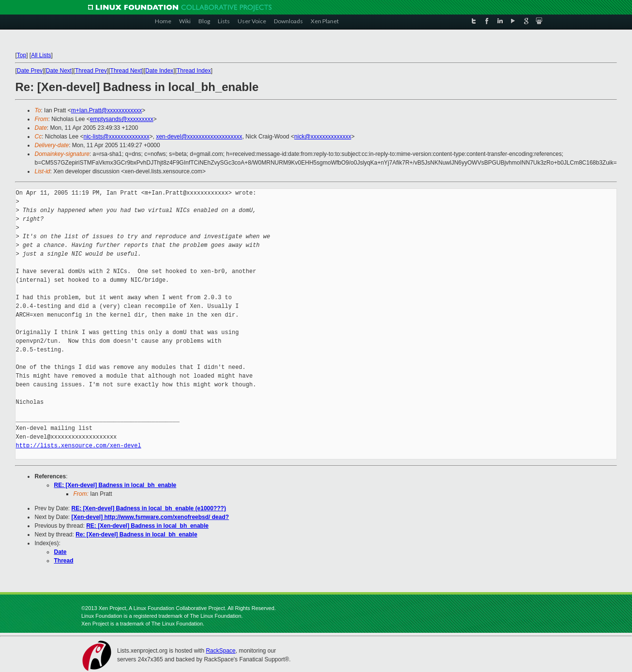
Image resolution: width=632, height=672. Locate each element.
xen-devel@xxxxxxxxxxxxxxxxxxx (199, 137)
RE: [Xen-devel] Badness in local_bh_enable (115, 485)
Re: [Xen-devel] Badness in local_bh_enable (136, 535)
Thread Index (194, 71)
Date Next (59, 71)
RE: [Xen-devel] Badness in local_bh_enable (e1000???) (149, 508)
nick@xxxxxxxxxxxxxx (323, 137)
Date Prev (30, 71)
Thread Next (126, 71)
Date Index (159, 71)
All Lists (41, 55)
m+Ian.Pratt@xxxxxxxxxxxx (107, 110)
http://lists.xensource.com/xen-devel (78, 446)
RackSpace (220, 651)
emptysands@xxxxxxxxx (122, 119)
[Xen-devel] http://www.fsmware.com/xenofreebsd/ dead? (150, 517)
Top (22, 55)
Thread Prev (91, 71)
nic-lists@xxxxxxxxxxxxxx (117, 137)
